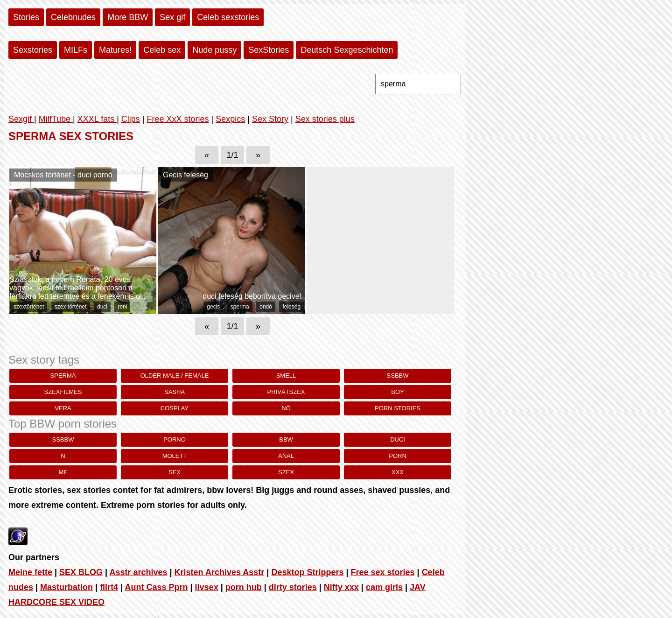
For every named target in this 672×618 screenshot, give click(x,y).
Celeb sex (162, 50)
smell (286, 376)
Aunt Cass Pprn (157, 587)
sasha (175, 392)
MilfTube (56, 119)
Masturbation (66, 587)
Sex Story (270, 119)
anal (286, 456)
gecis (213, 307)
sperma (240, 307)
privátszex (286, 392)
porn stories (398, 408)
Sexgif (21, 119)
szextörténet (29, 307)
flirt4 (109, 587)
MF (63, 472)
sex (175, 472)
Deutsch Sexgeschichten (347, 50)
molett (175, 456)
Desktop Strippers (307, 572)
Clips (131, 119)
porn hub (244, 587)
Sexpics (230, 119)
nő (286, 408)
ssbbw (398, 376)
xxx (398, 472)
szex (286, 472)
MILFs (76, 50)
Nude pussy (214, 50)
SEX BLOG (81, 572)
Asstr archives (138, 572)
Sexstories (33, 50)
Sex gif (172, 17)
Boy (397, 392)
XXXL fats (97, 119)
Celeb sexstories (228, 17)
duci (102, 307)
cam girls (384, 587)
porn (398, 456)
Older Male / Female (175, 376)
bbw (286, 439)
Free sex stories (382, 572)
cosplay (175, 408)
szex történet (71, 307)
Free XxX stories (178, 119)
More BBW (128, 17)
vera (63, 408)
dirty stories (293, 587)
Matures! (115, 50)
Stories (26, 17)
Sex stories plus (325, 119)
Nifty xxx (341, 587)
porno (175, 439)
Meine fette (30, 572)
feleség (291, 307)
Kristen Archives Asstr (220, 572)
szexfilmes (63, 392)
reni (122, 307)
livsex (207, 587)
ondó (266, 307)
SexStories (269, 50)
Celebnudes (73, 17)
